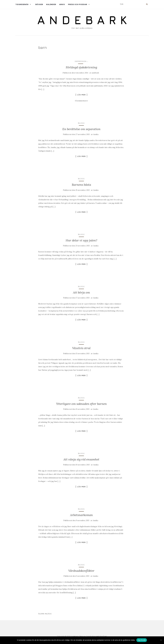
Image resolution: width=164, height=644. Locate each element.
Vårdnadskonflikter (81, 571)
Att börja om (81, 292)
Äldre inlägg (45, 614)
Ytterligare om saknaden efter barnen (81, 404)
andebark (95, 73)
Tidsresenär (22, 4)
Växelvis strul (81, 348)
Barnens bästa (81, 185)
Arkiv (62, 4)
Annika (96, 134)
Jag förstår (142, 640)
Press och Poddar (78, 4)
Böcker (39, 4)
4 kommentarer (81, 101)
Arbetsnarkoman (81, 515)
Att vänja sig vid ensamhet (81, 459)
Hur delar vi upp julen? (81, 240)
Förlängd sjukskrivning (81, 67)
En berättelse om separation (81, 129)
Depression (81, 61)
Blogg (81, 123)
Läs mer (81, 95)
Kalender (51, 4)
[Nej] (161, 640)
